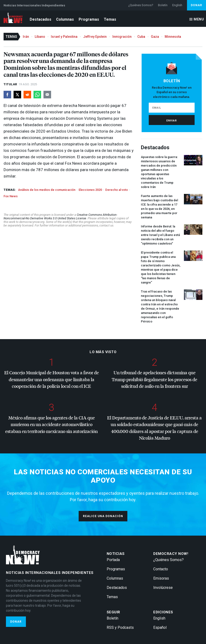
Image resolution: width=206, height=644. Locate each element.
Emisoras (161, 578)
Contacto (161, 569)
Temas (110, 19)
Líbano (40, 37)
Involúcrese (163, 588)
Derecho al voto (117, 190)
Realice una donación (103, 516)
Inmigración (122, 37)
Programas (89, 19)
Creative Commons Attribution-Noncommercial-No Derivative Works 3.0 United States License (60, 216)
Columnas (65, 19)
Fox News (11, 196)
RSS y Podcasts (120, 627)
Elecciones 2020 (90, 190)
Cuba (141, 37)
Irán (26, 37)
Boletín (163, 5)
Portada (113, 560)
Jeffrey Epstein (95, 37)
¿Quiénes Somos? (141, 5)
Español (160, 627)
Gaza (155, 37)
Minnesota (173, 37)
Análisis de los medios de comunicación (47, 190)
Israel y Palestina (64, 37)
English (177, 5)
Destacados (41, 19)
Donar (196, 5)
